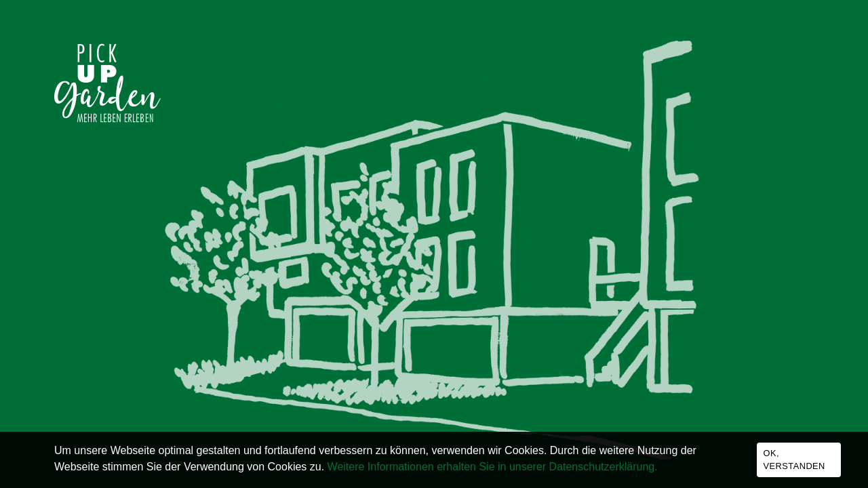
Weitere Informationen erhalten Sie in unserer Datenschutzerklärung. (493, 467)
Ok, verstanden (794, 460)
